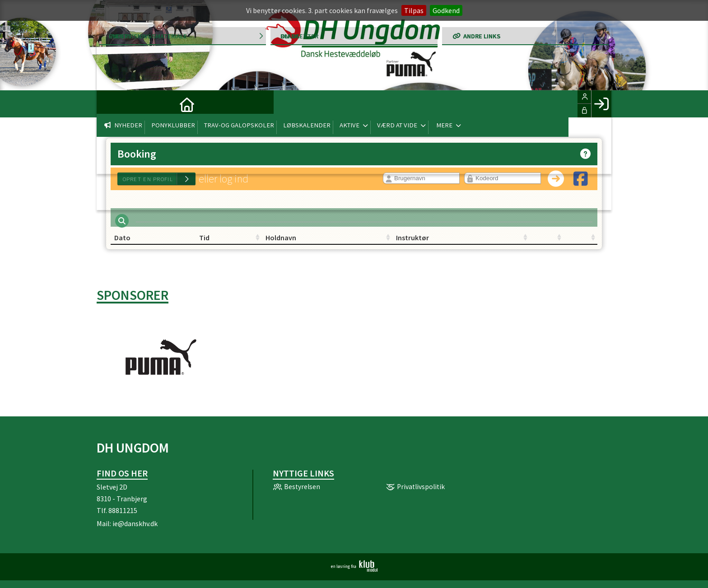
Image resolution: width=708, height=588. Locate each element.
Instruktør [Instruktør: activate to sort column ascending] (374, 243)
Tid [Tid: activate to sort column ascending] (201, 243)
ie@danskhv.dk (135, 529)
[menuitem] (110, 104)
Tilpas (414, 10)
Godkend (446, 10)
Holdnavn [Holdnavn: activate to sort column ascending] (292, 243)
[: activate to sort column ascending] (476, 243)
